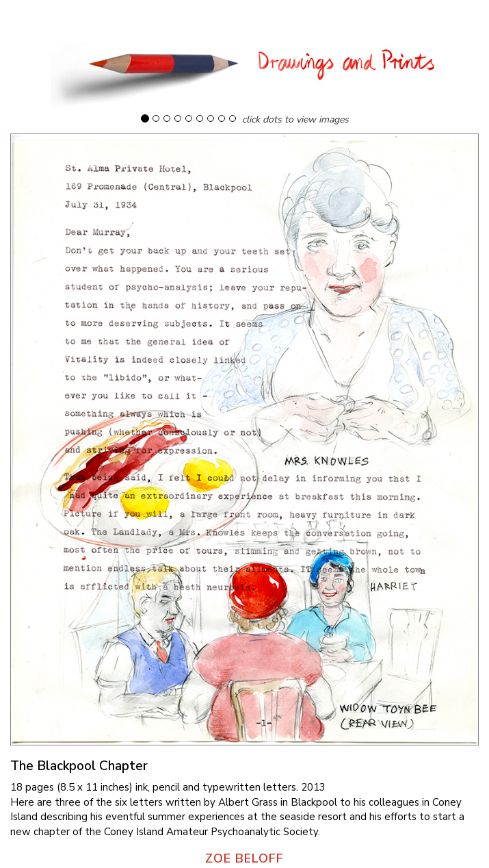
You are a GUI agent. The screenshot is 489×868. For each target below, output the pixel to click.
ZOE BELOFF (244, 858)
